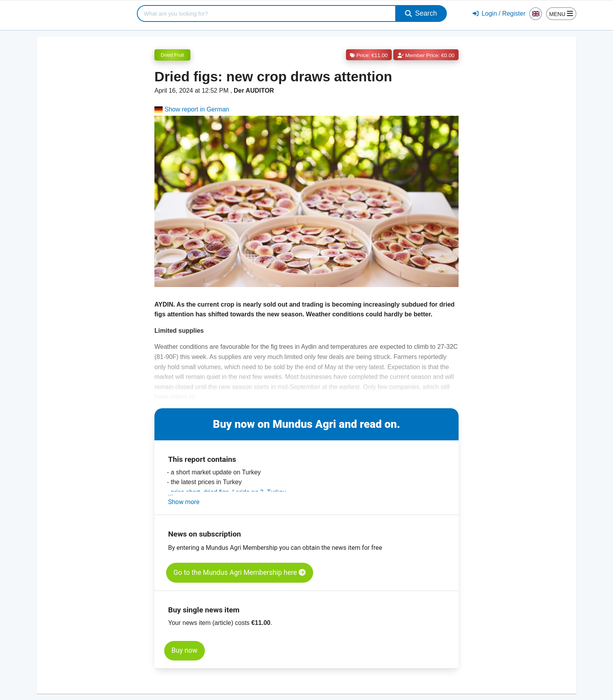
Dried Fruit (172, 55)
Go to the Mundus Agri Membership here (240, 573)
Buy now (185, 650)
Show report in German (192, 109)
